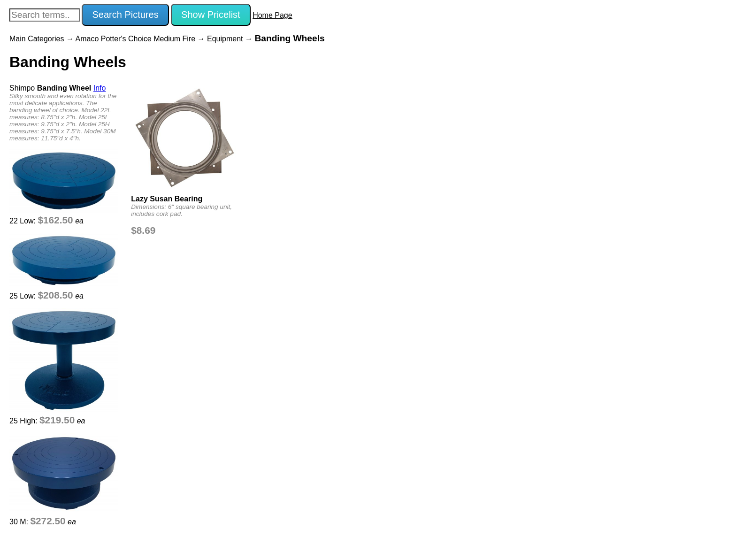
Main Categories (37, 39)
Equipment (225, 39)
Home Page (272, 15)
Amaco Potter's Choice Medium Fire (136, 39)
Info (100, 88)
